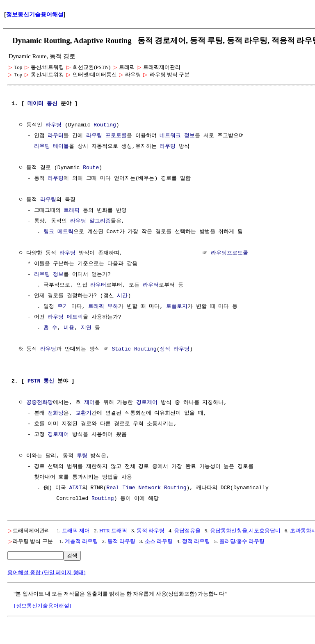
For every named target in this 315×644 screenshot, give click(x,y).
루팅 (82, 456)
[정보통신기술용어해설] (42, 606)
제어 (89, 403)
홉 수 (50, 328)
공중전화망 (40, 403)
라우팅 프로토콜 (106, 136)
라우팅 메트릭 (65, 317)
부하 (113, 307)
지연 (86, 328)
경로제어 (147, 403)
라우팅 (54, 125)
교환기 (83, 413)
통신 (49, 381)
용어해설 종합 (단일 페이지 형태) (47, 572)
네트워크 (170, 136)
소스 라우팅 (159, 541)
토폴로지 (177, 307)
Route (91, 168)
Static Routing (135, 349)
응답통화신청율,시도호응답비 (245, 531)
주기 (63, 307)
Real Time (121, 488)
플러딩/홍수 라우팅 (242, 541)
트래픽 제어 (76, 531)
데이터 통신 (42, 104)
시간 (122, 296)
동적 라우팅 (151, 531)
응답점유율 (187, 531)
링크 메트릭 (58, 232)
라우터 (56, 136)
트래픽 (72, 211)
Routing (105, 125)
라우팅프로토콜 (229, 253)
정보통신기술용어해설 (35, 15)
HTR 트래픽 (113, 531)
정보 (189, 136)
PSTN (34, 381)
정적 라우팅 (176, 349)
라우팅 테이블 (52, 147)
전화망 (56, 413)
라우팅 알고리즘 (90, 221)
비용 (69, 328)
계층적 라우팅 (81, 541)
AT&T (75, 488)
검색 (72, 556)
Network (150, 488)
